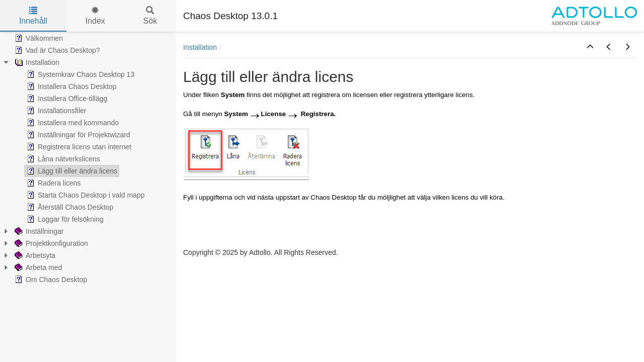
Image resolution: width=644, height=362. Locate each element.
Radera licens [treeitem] (53, 183)
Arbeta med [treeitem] (37, 267)
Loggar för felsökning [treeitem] (64, 219)
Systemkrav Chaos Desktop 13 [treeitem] (79, 74)
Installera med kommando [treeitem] (72, 123)
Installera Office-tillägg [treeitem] (66, 99)
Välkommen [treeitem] (38, 38)
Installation (200, 47)
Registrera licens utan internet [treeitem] (78, 147)
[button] (590, 47)
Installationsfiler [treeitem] (56, 111)
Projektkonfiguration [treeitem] (50, 243)
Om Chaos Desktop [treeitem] (50, 280)
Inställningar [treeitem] (38, 231)
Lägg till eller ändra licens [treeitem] (71, 171)
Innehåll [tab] (33, 16)
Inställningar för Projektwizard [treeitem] (77, 135)
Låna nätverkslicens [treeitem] (62, 159)
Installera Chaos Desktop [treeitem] (70, 86)
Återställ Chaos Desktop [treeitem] (69, 207)
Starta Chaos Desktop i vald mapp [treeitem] (85, 195)
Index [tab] (95, 16)
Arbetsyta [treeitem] (34, 255)
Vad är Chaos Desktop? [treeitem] (56, 50)
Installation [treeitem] (36, 62)
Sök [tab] (150, 16)
